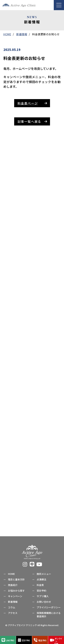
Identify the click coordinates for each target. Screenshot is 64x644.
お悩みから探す (16, 591)
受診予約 (24, 640)
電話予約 (40, 640)
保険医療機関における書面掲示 (49, 615)
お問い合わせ (44, 602)
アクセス (13, 613)
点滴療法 (41, 579)
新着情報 (13, 602)
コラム (12, 607)
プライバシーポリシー (49, 607)
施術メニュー (44, 574)
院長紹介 (13, 585)
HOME (11, 574)
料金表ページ (28, 103)
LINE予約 (8, 640)
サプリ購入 (43, 596)
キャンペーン (15, 596)
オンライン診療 (56, 641)
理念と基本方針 (16, 579)
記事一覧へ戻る (29, 121)
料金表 (40, 585)
